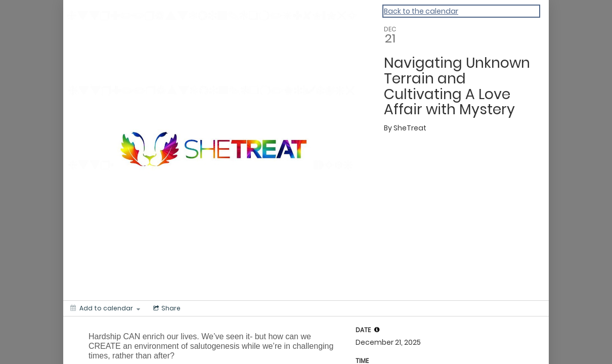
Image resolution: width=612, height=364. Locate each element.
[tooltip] (377, 330)
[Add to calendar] (105, 308)
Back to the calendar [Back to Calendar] (421, 11)
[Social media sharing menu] (166, 308)
